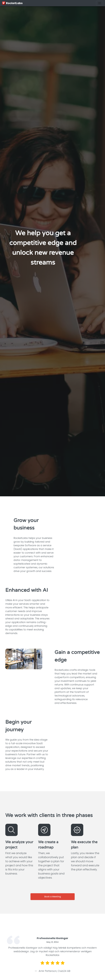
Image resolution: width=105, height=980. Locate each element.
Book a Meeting (53, 897)
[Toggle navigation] (100, 3)
